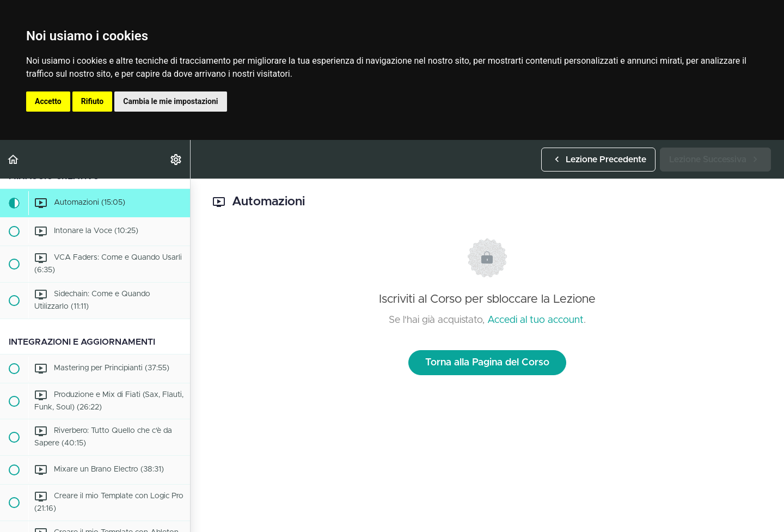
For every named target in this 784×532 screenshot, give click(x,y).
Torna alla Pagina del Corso (487, 363)
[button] (14, 159)
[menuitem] (176, 159)
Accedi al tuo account (535, 320)
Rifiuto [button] (93, 101)
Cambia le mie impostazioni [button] (170, 101)
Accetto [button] (48, 101)
